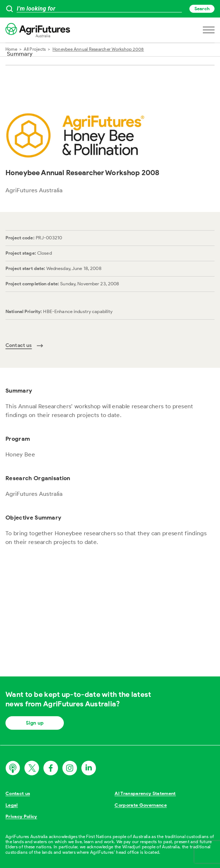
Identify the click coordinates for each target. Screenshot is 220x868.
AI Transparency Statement (145, 793)
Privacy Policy (21, 816)
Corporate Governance (141, 805)
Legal (12, 805)
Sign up (35, 723)
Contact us (18, 793)
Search (202, 9)
